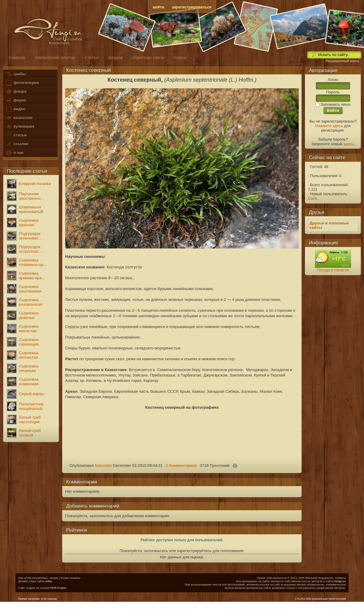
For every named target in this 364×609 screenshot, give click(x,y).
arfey (49, 581)
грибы (15, 74)
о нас (14, 153)
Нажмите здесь (329, 126)
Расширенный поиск (342, 61)
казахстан (19, 118)
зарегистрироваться (192, 7)
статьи (16, 135)
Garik (313, 198)
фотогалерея (22, 83)
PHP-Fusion (59, 588)
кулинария (20, 127)
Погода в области (333, 270)
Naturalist (103, 465)
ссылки (17, 144)
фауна (16, 100)
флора (16, 92)
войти (158, 7)
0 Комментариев (181, 465)
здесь (349, 144)
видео (15, 109)
